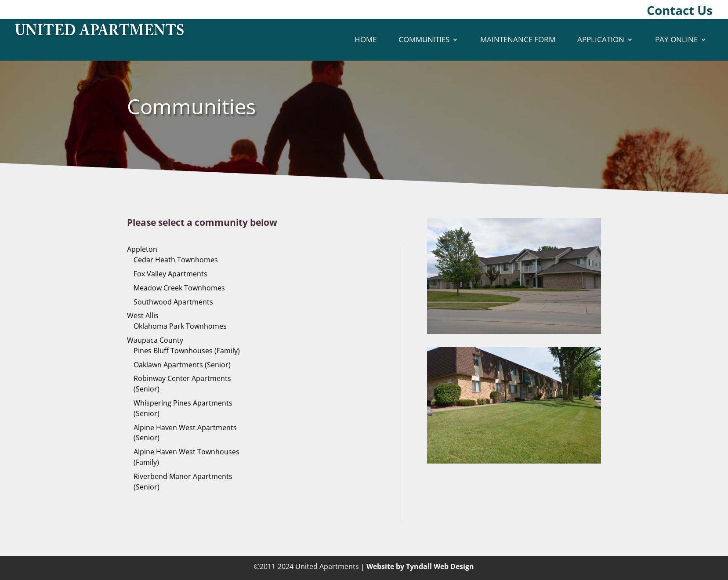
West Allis (143, 315)
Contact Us (680, 10)
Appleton (142, 249)
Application (601, 39)
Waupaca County (155, 340)
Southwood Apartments (173, 302)
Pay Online (676, 39)
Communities (424, 39)
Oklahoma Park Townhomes (180, 326)
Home (366, 39)
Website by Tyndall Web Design (420, 566)
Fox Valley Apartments (170, 274)
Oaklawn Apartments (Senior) (182, 365)
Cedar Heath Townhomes (176, 260)
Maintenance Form (518, 39)
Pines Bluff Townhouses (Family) (187, 351)
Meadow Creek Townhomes (179, 288)
